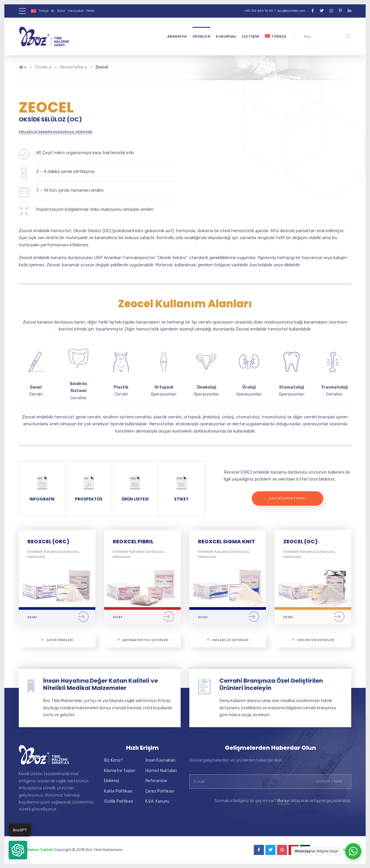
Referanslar (156, 781)
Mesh (90, 11)
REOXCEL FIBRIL (133, 541)
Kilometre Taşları (120, 771)
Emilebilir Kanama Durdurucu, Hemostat (56, 132)
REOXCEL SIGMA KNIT (226, 541)
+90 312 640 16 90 (259, 11)
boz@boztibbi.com (292, 11)
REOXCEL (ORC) (48, 541)
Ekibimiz (112, 781)
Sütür (61, 11)
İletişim (251, 36)
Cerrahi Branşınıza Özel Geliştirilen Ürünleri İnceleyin (271, 684)
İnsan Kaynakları (160, 760)
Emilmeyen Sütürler (313, 640)
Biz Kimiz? (114, 760)
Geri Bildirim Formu (287, 498)
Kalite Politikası (118, 791)
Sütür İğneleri (57, 640)
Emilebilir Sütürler (228, 640)
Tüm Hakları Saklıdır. (36, 850)
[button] (18, 850)
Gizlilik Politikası (119, 801)
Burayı (283, 801)
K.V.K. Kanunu (157, 801)
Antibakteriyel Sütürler (143, 640)
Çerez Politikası (160, 791)
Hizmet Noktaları (161, 771)
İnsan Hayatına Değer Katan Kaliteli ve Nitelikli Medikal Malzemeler (100, 684)
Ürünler (201, 36)
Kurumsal (226, 36)
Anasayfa (177, 36)
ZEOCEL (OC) (300, 541)
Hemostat (76, 11)
